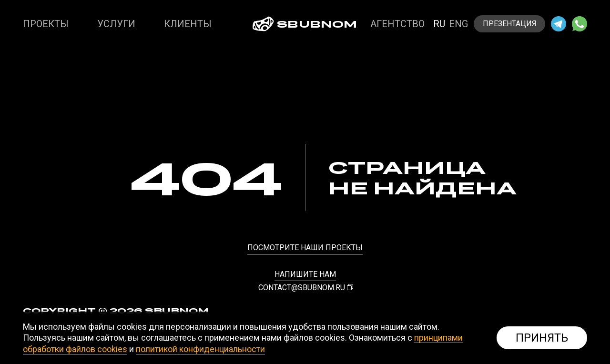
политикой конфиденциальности (200, 349)
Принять (542, 338)
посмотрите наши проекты (305, 248)
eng (458, 24)
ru (439, 24)
